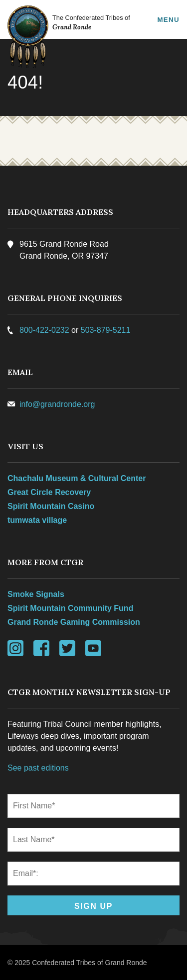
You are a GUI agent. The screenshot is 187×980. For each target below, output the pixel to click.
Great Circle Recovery (49, 492)
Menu (168, 19)
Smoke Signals (36, 594)
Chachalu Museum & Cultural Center (77, 478)
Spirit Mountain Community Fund (70, 608)
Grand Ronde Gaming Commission (74, 622)
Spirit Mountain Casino (51, 506)
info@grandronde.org (57, 404)
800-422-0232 (44, 330)
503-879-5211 (106, 330)
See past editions (38, 768)
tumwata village (37, 520)
